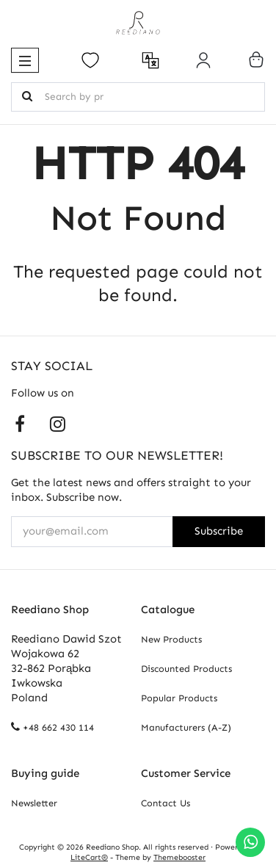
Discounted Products (186, 669)
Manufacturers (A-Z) (186, 727)
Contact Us (166, 803)
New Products (171, 639)
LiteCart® (89, 857)
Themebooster (179, 857)
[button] (25, 60)
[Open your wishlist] (90, 60)
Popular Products (179, 698)
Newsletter (34, 803)
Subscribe (219, 531)
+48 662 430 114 (58, 727)
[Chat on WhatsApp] (250, 842)
